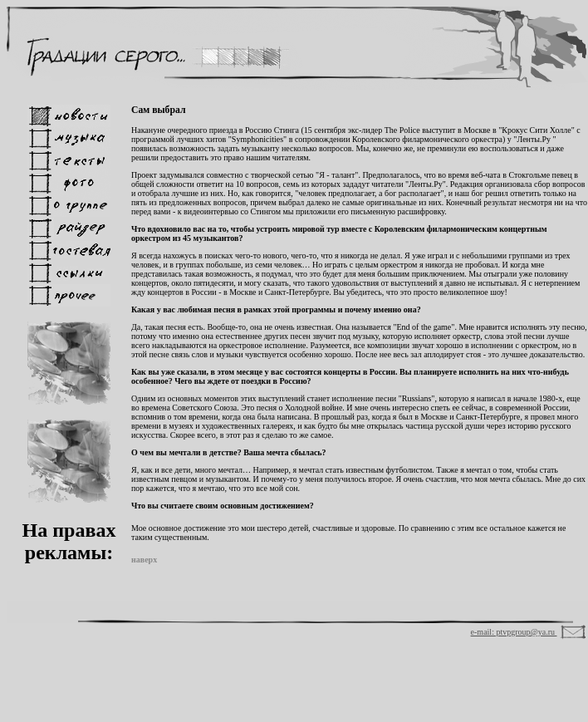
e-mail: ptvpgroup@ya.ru (514, 632)
